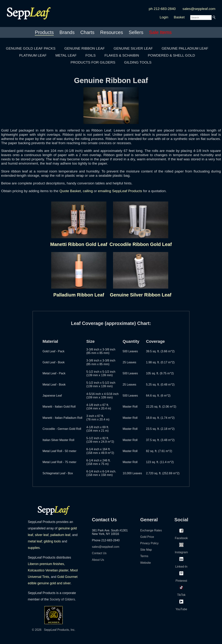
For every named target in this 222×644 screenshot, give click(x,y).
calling (88, 191)
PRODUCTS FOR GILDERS (93, 62)
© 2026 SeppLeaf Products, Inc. (54, 630)
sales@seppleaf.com (199, 9)
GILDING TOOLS (138, 62)
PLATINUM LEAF (33, 55)
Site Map (146, 550)
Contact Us (99, 553)
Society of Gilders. (63, 599)
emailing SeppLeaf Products (120, 191)
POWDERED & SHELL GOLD (171, 55)
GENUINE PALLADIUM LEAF (185, 48)
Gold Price (147, 537)
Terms (144, 556)
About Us (98, 560)
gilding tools (52, 541)
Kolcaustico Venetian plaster (48, 570)
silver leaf (42, 535)
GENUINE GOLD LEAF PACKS (31, 48)
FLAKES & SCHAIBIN (122, 55)
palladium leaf (60, 535)
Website (146, 563)
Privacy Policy (149, 543)
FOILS (90, 55)
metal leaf (35, 541)
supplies (34, 548)
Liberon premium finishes (46, 564)
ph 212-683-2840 (162, 9)
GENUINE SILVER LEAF (133, 48)
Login (164, 17)
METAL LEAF (66, 55)
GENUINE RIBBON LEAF (84, 48)
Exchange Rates (151, 530)
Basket (179, 17)
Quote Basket (70, 191)
